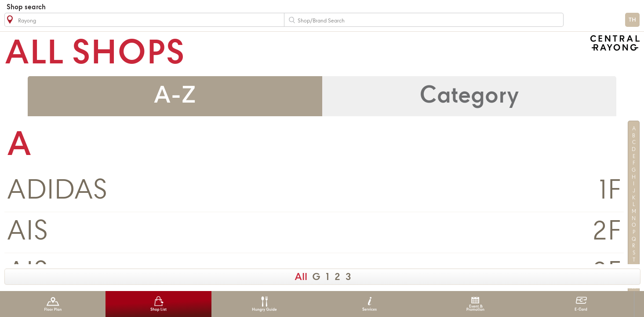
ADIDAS (57, 192)
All (301, 277)
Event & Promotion (475, 304)
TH (632, 20)
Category (469, 96)
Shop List (158, 304)
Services (369, 304)
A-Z (175, 96)
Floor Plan (53, 304)
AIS (27, 232)
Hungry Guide (264, 304)
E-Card (581, 304)
